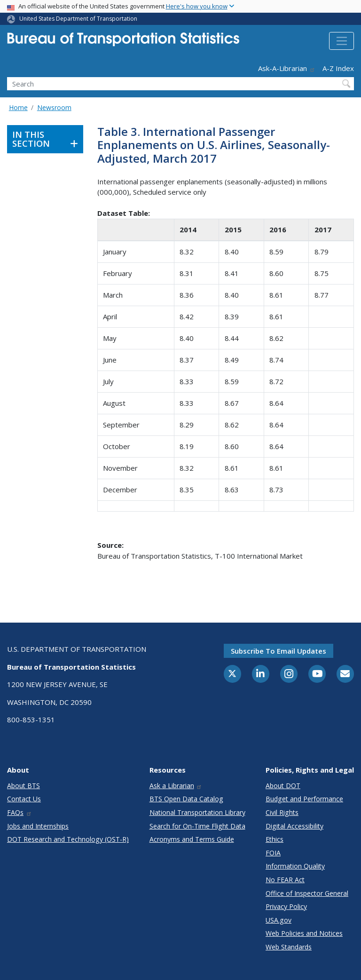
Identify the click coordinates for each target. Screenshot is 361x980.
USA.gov (279, 920)
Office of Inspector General (307, 893)
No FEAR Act (285, 880)
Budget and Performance (304, 799)
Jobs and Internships (38, 826)
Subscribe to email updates (279, 651)
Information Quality (295, 866)
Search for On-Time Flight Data (197, 826)
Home (18, 107)
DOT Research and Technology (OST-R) (68, 839)
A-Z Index (338, 68)
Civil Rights (282, 812)
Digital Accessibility (294, 826)
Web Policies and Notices (304, 933)
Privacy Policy (286, 906)
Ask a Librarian (176, 786)
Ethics (275, 839)
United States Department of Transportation (78, 19)
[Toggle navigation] (341, 41)
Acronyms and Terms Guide (192, 839)
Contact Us (24, 799)
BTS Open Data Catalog (186, 799)
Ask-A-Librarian (287, 68)
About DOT (283, 786)
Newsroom (54, 107)
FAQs (20, 812)
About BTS (24, 786)
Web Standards (289, 947)
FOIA (273, 853)
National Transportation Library (197, 812)
